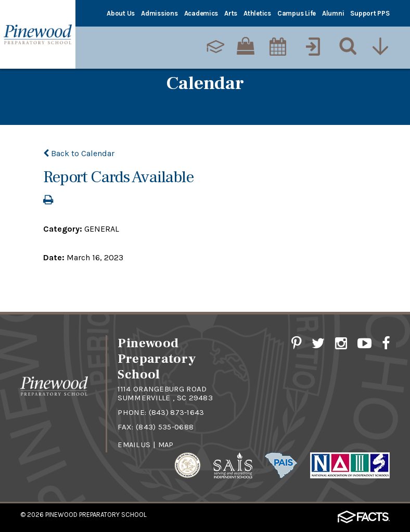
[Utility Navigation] (380, 46)
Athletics (257, 13)
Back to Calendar (79, 153)
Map (169, 444)
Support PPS (370, 13)
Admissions (159, 13)
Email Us (135, 444)
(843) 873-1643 (177, 412)
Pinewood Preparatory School (96, 514)
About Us (121, 13)
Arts (231, 13)
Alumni (333, 13)
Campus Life (297, 13)
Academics (201, 13)
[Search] (345, 46)
